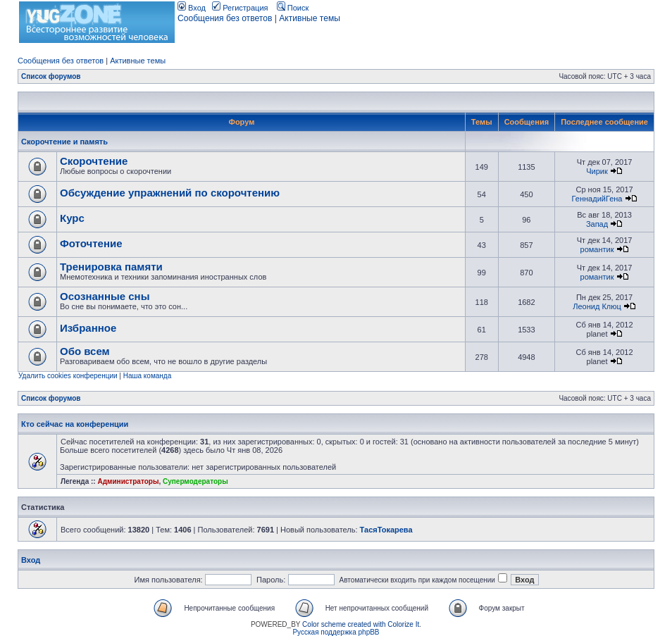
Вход (192, 8)
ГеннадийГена (597, 199)
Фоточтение (91, 243)
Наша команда (148, 376)
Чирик (597, 171)
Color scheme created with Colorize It (361, 624)
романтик (597, 249)
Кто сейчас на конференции (75, 424)
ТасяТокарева (386, 530)
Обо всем (85, 351)
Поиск (293, 8)
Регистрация (240, 8)
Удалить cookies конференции (68, 376)
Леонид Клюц (597, 306)
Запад (597, 224)
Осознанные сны (105, 296)
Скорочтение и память (64, 142)
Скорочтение (94, 161)
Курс (72, 218)
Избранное (88, 328)
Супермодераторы (195, 481)
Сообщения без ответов (225, 18)
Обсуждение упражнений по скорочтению (170, 193)
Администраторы (128, 481)
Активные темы (310, 18)
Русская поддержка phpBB (336, 632)
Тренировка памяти (111, 267)
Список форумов (51, 76)
